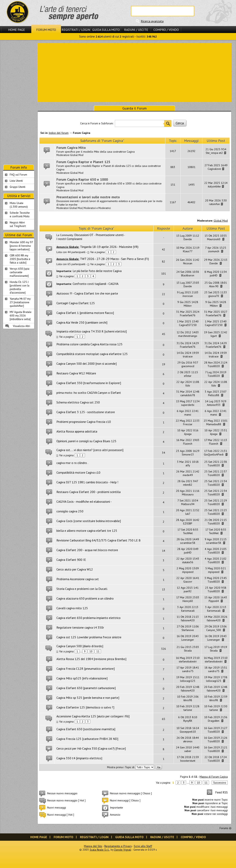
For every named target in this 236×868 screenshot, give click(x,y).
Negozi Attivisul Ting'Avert (18, 224)
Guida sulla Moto (106, 30)
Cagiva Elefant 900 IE (71, 560)
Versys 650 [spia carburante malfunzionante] (20, 272)
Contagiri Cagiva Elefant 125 (76, 303)
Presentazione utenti (110, 235)
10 (91, 651)
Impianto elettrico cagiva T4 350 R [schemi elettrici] (92, 331)
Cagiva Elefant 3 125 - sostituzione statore (86, 412)
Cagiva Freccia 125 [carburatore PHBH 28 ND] (87, 739)
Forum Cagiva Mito (71, 148)
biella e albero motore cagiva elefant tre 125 (87, 531)
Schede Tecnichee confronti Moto (20, 214)
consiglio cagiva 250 (70, 511)
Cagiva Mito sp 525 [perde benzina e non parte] (88, 698)
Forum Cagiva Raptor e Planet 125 (83, 162)
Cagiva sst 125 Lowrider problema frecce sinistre (89, 637)
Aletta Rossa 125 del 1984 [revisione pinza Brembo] (91, 659)
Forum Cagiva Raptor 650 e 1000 (82, 179)
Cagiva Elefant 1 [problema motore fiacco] (85, 313)
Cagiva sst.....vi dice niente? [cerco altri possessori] (90, 450)
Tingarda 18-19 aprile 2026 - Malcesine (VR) (109, 247)
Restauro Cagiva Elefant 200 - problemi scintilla (88, 492)
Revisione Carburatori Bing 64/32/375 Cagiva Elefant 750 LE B (98, 540)
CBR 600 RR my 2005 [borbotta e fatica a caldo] (20, 259)
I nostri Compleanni (69, 239)
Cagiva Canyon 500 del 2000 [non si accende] (87, 364)
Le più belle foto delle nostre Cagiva (97, 271)
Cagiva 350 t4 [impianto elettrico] (79, 758)
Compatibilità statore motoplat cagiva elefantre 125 (92, 354)
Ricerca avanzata (152, 21)
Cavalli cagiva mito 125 (72, 608)
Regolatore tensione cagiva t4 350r (80, 627)
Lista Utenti (16, 181)
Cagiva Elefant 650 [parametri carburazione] (86, 688)
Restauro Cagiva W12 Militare (76, 373)
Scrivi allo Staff (143, 846)
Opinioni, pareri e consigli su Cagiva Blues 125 (86, 441)
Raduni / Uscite (136, 30)
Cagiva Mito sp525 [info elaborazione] (82, 678)
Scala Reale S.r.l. (100, 850)
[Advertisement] (134, 72)
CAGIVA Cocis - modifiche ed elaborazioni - (84, 502)
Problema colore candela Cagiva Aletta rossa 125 (89, 344)
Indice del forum (59, 133)
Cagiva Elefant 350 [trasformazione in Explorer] (89, 383)
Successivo (220, 783)
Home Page (17, 30)
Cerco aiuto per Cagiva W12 (75, 569)
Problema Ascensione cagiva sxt (78, 579)
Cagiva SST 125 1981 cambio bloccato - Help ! (87, 482)
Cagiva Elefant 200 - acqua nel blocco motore (87, 550)
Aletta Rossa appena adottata (77, 431)
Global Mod (221, 221)
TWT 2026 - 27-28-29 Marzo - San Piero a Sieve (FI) (114, 259)
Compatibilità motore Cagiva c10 (78, 472)
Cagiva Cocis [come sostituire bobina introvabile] (89, 521)
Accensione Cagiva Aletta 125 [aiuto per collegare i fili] (93, 716)
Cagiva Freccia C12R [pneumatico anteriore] (86, 669)
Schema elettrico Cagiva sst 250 (78, 402)
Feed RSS (221, 792)
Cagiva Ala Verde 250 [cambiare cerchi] (82, 322)
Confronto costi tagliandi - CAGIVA (96, 284)
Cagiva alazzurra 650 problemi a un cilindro (85, 598)
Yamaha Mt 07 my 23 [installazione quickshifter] (20, 302)
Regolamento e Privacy (118, 846)
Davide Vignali (123, 850)
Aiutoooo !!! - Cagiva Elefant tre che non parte (87, 293)
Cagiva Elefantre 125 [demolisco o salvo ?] (85, 707)
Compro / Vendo (166, 30)
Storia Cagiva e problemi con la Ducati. (82, 589)
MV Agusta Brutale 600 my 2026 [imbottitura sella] (21, 315)
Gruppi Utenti (18, 187)
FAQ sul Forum (18, 175)
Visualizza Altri (21, 326)
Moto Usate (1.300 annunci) (19, 205)
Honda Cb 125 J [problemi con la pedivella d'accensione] (20, 287)
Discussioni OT (84, 235)
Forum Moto (46, 30)
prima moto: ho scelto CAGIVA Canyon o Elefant (89, 393)
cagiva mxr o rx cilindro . (72, 463)
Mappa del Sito (93, 846)
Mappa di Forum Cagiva (214, 777)
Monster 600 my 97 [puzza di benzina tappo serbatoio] (21, 246)
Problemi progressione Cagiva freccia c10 (84, 422)
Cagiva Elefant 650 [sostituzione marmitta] (86, 729)
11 (98, 651)
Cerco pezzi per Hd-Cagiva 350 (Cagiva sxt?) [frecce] (91, 748)
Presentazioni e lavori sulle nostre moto (88, 197)
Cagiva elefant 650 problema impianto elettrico (88, 618)
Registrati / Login (76, 30)
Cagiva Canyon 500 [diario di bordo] (80, 646)
